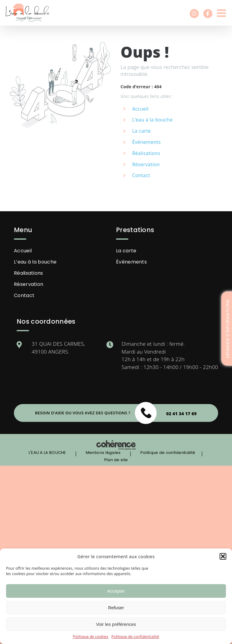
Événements (146, 142)
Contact (141, 175)
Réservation (146, 164)
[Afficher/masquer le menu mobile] (222, 13)
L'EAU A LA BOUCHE (47, 453)
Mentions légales (103, 453)
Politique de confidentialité (135, 637)
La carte (141, 131)
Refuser (116, 608)
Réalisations (146, 153)
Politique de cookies (91, 637)
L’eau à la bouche (152, 120)
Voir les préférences (116, 624)
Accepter (116, 591)
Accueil (23, 251)
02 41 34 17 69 (181, 414)
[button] (223, 556)
